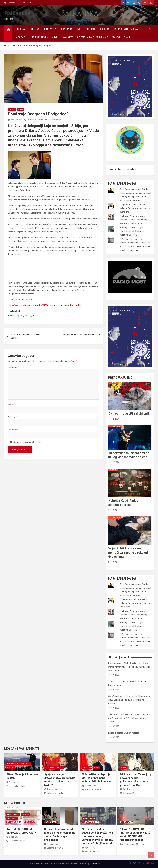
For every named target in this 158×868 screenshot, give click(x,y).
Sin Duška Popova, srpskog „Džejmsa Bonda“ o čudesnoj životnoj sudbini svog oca (133, 220)
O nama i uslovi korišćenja (92, 37)
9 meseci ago (14, 782)
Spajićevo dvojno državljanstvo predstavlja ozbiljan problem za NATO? (60, 780)
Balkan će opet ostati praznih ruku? (79, 334)
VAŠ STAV (68, 37)
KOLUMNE (91, 29)
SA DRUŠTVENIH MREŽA (126, 29)
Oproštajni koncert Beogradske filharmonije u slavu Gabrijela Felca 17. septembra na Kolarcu (129, 700)
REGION (21, 109)
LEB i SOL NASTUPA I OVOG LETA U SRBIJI (28, 336)
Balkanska (17, 13)
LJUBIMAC (113, 383)
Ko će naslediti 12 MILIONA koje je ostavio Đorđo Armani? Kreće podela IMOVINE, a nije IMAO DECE (129, 667)
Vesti (127, 37)
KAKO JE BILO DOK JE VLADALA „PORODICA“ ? (21, 831)
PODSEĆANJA (12, 818)
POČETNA (21, 29)
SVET (79, 29)
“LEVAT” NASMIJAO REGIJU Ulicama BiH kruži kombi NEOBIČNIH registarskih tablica (135, 834)
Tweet (11, 316)
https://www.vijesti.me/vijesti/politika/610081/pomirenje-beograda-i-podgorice (44, 305)
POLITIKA (34, 29)
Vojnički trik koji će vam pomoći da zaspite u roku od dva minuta (128, 553)
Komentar (13, 367)
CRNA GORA (49, 767)
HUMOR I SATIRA (13, 815)
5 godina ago (14, 837)
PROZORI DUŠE (40, 37)
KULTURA (105, 29)
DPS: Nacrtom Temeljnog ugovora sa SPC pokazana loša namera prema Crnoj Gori (136, 780)
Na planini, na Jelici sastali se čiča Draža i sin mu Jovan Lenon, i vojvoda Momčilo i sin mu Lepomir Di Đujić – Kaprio (98, 836)
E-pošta (12, 417)
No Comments (54, 120)
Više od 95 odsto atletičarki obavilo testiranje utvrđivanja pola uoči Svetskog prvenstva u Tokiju (129, 718)
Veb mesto (13, 430)
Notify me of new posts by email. (26, 442)
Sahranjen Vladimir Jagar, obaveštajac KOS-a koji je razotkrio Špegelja (132, 231)
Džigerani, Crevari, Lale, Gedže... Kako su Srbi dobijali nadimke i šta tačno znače (136, 208)
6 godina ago (127, 844)
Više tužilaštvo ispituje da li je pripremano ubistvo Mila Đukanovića (97, 778)
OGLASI (116, 37)
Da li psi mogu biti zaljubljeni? (129, 414)
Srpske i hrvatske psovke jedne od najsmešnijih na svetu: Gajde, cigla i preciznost (60, 834)
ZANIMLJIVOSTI (115, 426)
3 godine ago (15, 120)
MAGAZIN (21, 37)
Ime (10, 405)
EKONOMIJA (66, 29)
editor (140, 844)
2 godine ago (51, 789)
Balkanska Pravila (34, 120)
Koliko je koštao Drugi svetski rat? (124, 733)
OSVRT (55, 37)
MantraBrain (95, 863)
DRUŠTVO (48, 29)
